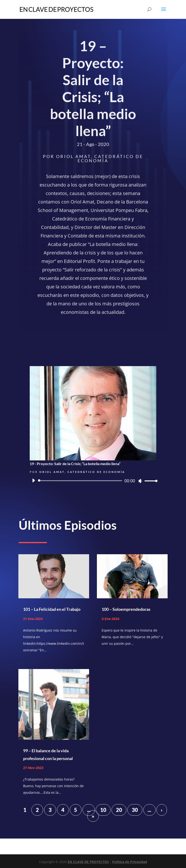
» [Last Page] (93, 816)
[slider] (81, 481)
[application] (93, 481)
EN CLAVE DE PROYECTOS (88, 862)
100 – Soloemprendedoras (126, 609)
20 (119, 810)
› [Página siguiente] (162, 810)
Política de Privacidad (130, 862)
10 (103, 810)
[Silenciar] (140, 481)
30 (135, 810)
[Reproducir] (33, 480)
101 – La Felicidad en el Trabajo (52, 609)
